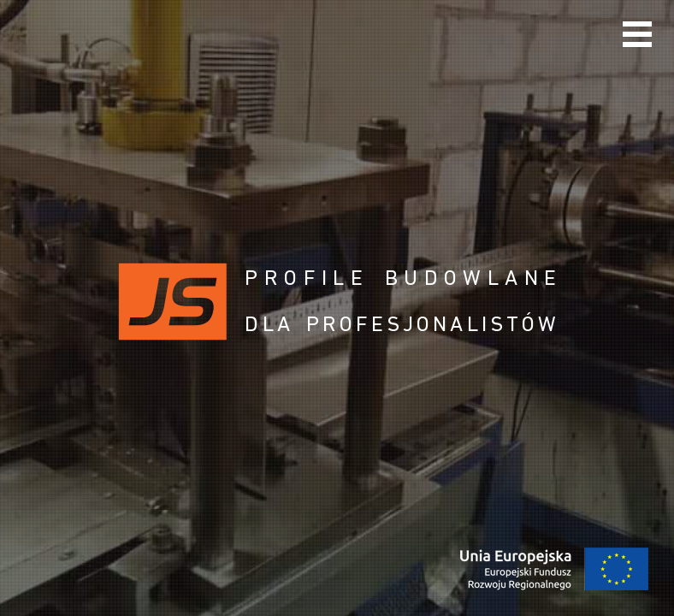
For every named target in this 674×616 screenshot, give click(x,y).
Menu (637, 34)
